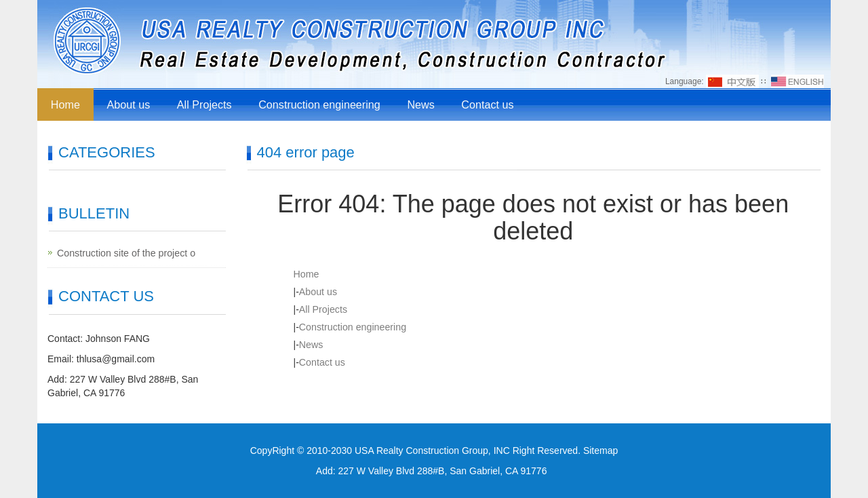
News (420, 104)
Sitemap (600, 451)
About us (129, 104)
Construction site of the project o (125, 253)
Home (65, 104)
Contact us (486, 104)
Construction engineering (319, 104)
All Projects (204, 104)
